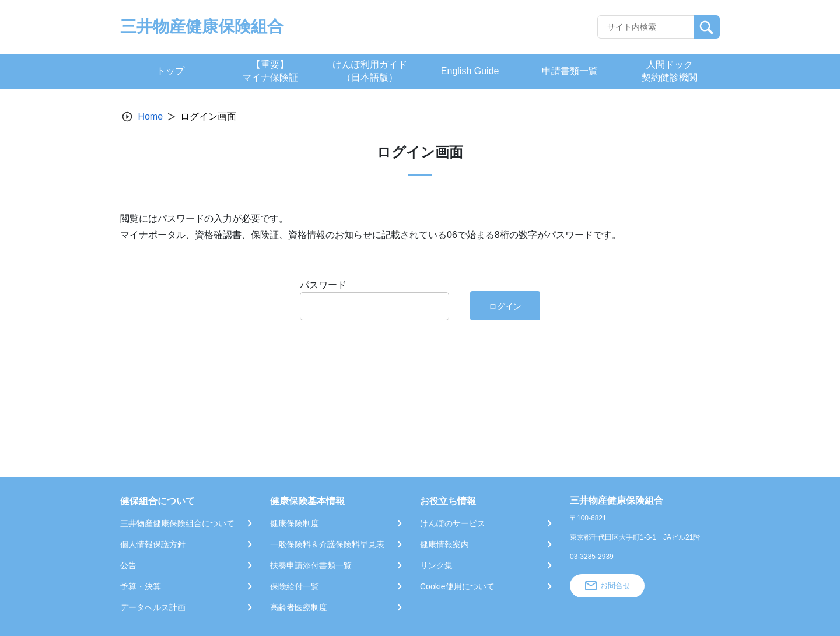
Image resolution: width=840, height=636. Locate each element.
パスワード (323, 285)
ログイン (505, 306)
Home (150, 116)
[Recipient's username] (646, 27)
